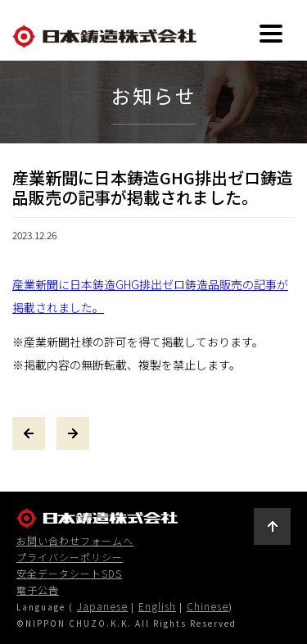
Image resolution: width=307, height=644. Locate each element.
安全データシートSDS (69, 574)
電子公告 (38, 590)
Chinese (208, 606)
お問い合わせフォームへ (75, 541)
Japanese (102, 606)
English (157, 606)
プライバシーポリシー (70, 557)
